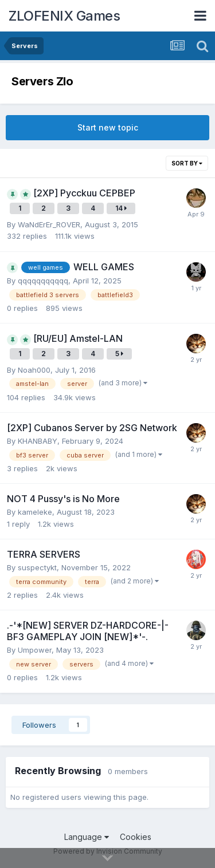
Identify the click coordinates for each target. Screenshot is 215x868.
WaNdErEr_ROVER (49, 224)
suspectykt (37, 567)
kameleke (35, 512)
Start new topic (108, 127)
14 (121, 208)
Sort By (187, 163)
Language (87, 837)
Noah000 (34, 370)
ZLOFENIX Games (64, 16)
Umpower (35, 650)
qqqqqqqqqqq (43, 281)
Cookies (136, 837)
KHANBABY (38, 441)
